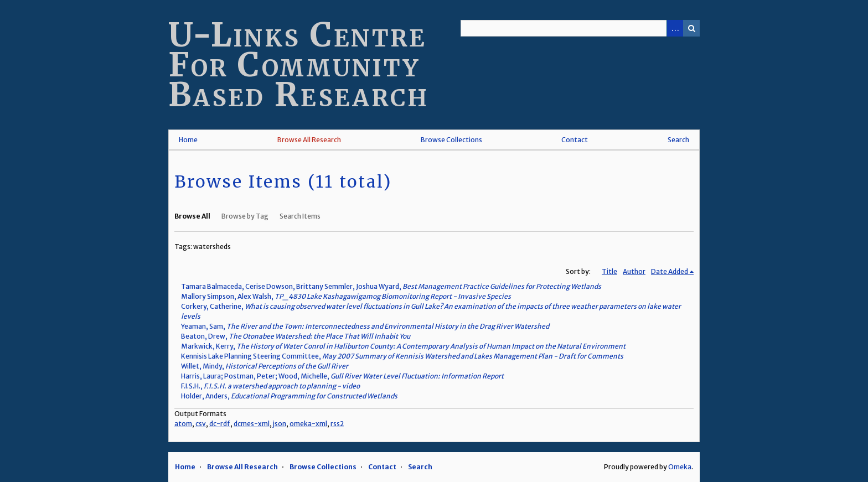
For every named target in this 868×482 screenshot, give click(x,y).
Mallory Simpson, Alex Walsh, (346, 296)
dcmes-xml (252, 424)
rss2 (337, 424)
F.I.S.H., (270, 386)
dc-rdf (220, 424)
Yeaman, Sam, (365, 326)
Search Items (300, 216)
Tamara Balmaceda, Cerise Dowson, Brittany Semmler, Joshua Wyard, (391, 286)
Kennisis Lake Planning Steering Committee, (402, 356)
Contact (575, 140)
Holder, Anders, (289, 396)
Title (609, 271)
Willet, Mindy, (265, 366)
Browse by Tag (245, 216)
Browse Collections (451, 140)
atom (183, 424)
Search (691, 28)
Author (634, 271)
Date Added (670, 271)
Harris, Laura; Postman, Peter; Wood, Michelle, (342, 376)
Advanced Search (675, 28)
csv (201, 424)
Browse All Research (309, 140)
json (280, 424)
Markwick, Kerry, (403, 346)
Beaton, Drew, (296, 336)
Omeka (680, 467)
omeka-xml (308, 424)
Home (188, 140)
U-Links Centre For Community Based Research (299, 64)
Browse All (192, 216)
